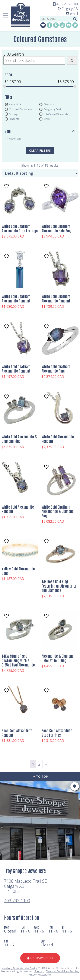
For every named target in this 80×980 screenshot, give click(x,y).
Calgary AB (68, 9)
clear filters (40, 150)
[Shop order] (40, 173)
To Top (40, 776)
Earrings (14, 114)
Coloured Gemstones (20, 109)
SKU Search (14, 54)
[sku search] (56, 19)
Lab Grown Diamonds (56, 114)
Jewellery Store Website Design (20, 968)
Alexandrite (15, 104)
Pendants (14, 119)
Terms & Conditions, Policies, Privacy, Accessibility (54, 973)
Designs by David (53, 109)
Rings (47, 119)
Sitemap (39, 971)
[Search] (72, 60)
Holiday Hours (40, 958)
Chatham (49, 104)
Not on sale (15, 139)
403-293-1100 (17, 901)
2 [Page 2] (39, 764)
